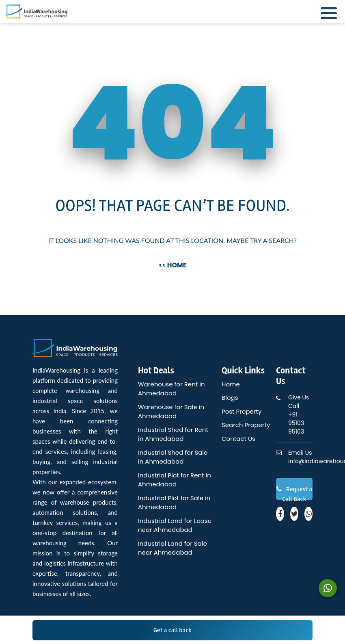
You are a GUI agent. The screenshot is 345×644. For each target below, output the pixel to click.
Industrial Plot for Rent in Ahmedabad (175, 480)
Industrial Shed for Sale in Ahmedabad (173, 457)
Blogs (230, 398)
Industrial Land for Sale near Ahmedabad (172, 548)
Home (231, 384)
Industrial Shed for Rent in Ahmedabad (173, 434)
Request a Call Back (294, 493)
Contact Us (238, 439)
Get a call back (173, 630)
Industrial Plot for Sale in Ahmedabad (174, 503)
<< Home (173, 265)
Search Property (246, 425)
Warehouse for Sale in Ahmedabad (171, 412)
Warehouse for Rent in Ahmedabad (171, 389)
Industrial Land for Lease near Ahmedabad (175, 525)
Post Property (241, 411)
